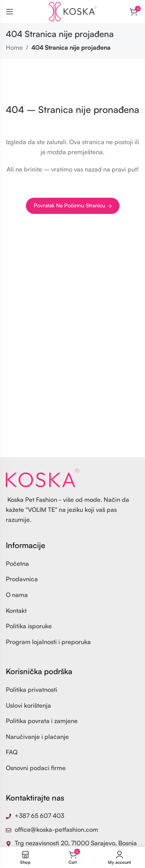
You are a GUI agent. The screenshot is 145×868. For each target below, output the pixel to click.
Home (14, 47)
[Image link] (43, 477)
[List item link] (72, 564)
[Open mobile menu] (10, 12)
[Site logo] (73, 11)
